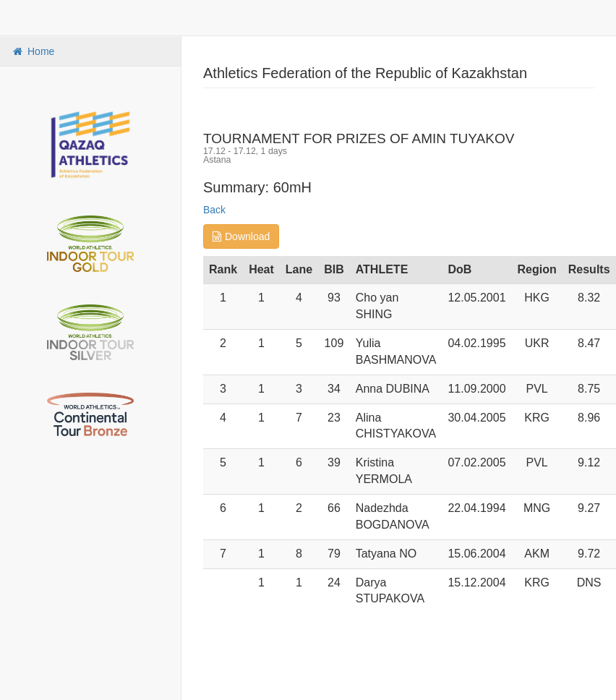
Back (214, 210)
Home (33, 51)
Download (241, 236)
